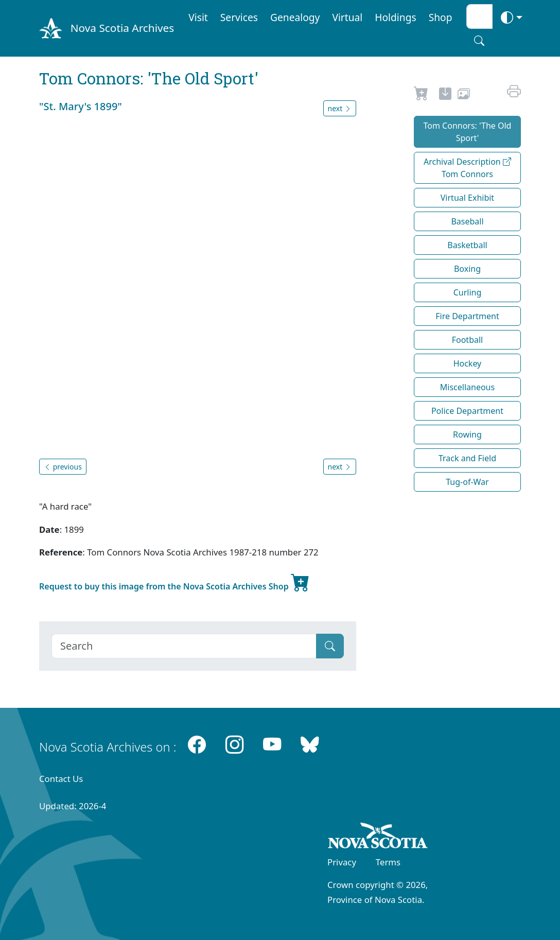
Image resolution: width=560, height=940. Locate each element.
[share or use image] (464, 95)
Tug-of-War (467, 482)
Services (239, 17)
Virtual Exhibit (467, 198)
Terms (388, 862)
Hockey (468, 363)
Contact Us (61, 779)
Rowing (467, 434)
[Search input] (479, 16)
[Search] (184, 646)
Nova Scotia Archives (122, 28)
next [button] (340, 108)
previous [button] (63, 467)
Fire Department (467, 316)
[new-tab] (445, 95)
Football (468, 340)
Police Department (467, 411)
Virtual (347, 17)
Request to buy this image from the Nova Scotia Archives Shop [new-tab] (174, 582)
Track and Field (467, 458)
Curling (468, 292)
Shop (441, 17)
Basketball (467, 245)
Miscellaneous (467, 387)
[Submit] (330, 646)
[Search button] (479, 41)
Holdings (395, 17)
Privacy (342, 862)
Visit (198, 17)
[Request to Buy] (421, 95)
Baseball (467, 221)
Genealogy (295, 17)
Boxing (467, 269)
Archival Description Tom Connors (467, 168)
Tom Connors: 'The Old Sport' (468, 132)
